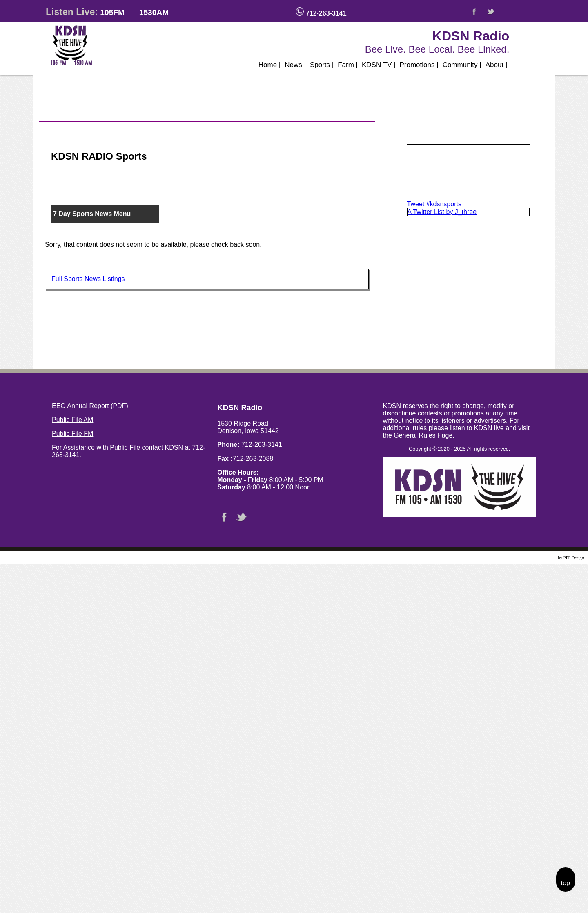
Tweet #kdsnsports (434, 204)
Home (270, 65)
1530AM (154, 12)
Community (462, 65)
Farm (348, 65)
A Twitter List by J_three (442, 212)
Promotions (419, 65)
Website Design (543, 558)
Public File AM (72, 420)
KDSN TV (379, 65)
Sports (322, 65)
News (295, 65)
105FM (112, 12)
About (497, 65)
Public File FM (72, 434)
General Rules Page (423, 435)
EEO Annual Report (80, 406)
